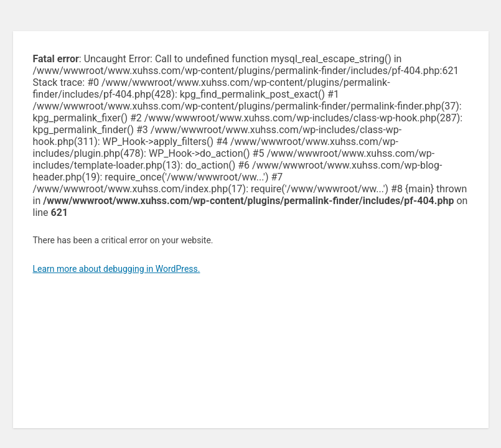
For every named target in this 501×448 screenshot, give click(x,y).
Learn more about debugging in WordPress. (117, 269)
